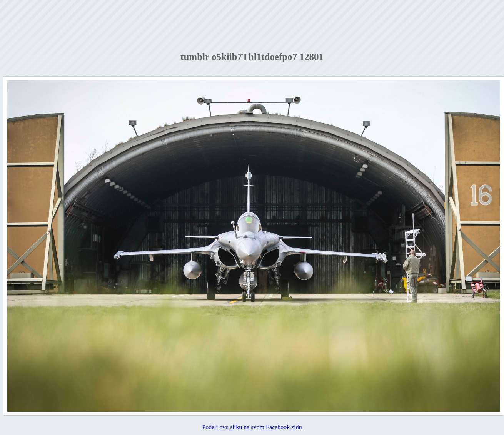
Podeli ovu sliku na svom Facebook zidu (252, 427)
